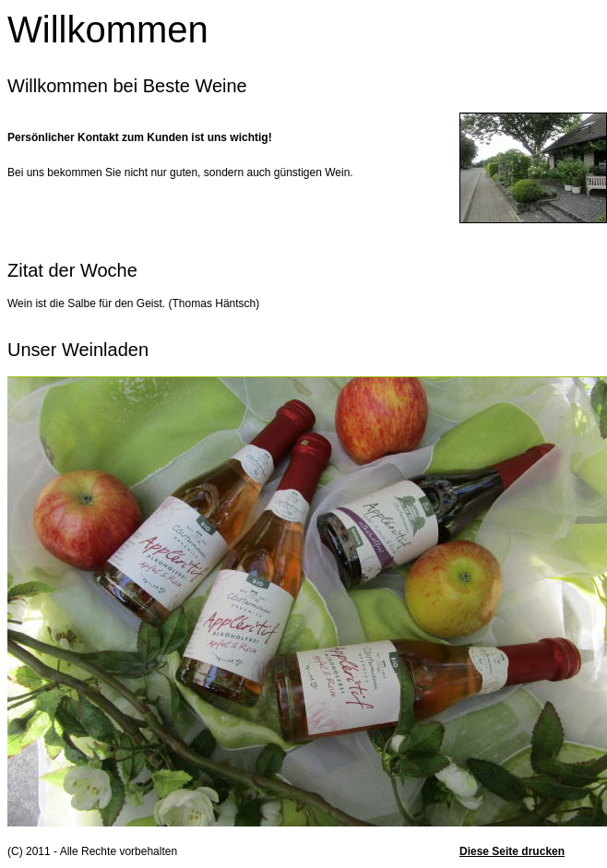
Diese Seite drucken (512, 851)
